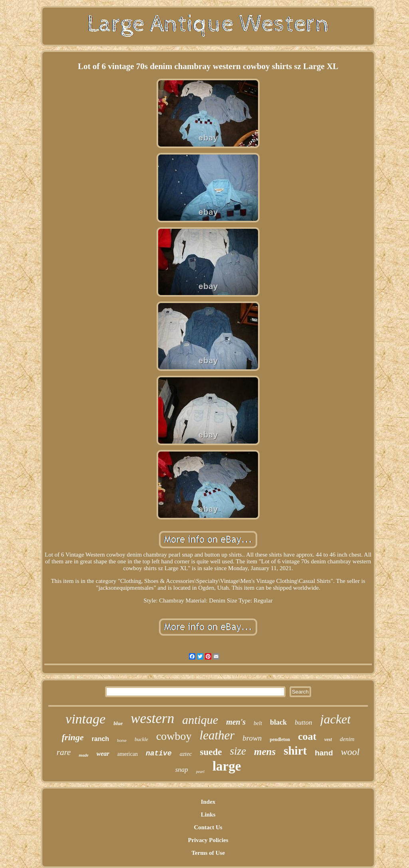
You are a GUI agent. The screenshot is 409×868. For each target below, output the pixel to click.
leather (217, 735)
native (159, 753)
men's (236, 722)
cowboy (174, 736)
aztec (186, 754)
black (278, 722)
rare (64, 752)
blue (118, 723)
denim (347, 739)
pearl (200, 772)
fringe (73, 737)
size (238, 751)
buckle (141, 739)
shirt (295, 751)
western (152, 718)
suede (211, 752)
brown (252, 738)
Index (208, 802)
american (128, 754)
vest (328, 739)
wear (103, 754)
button (303, 722)
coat (307, 736)
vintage (85, 719)
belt (258, 723)
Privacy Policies (208, 840)
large (227, 766)
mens (265, 752)
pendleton (280, 739)
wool (350, 752)
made (83, 755)
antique (200, 720)
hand (324, 753)
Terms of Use (208, 853)
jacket (336, 719)
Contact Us (208, 827)
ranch (101, 739)
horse (122, 740)
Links (208, 814)
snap (182, 770)
